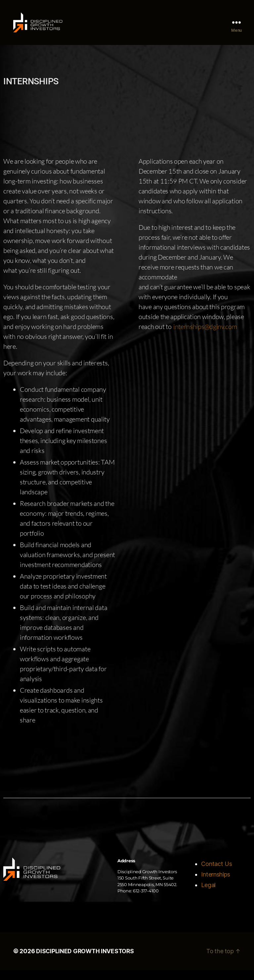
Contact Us (216, 874)
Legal (208, 895)
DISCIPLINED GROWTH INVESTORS (86, 961)
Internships (215, 885)
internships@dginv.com (205, 337)
